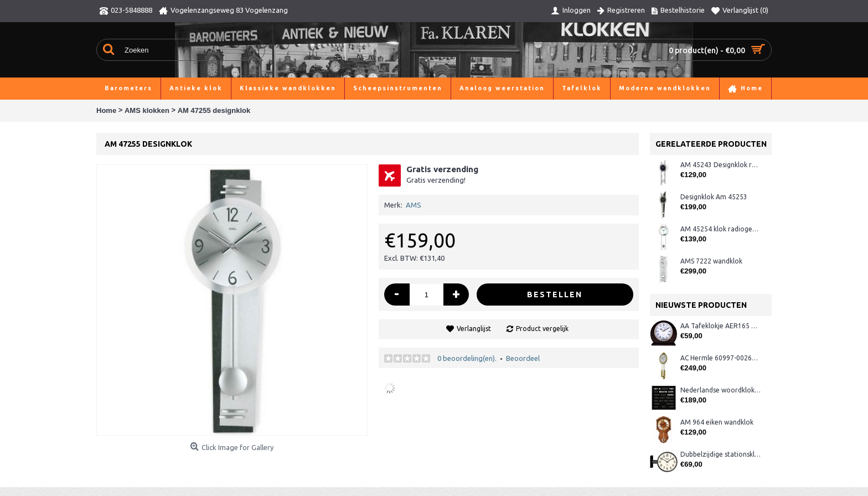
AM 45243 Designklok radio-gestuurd (720, 165)
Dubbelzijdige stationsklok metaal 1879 (720, 454)
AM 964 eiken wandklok (717, 422)
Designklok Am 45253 (714, 197)
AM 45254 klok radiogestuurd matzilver (720, 229)
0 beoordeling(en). (467, 358)
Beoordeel (523, 358)
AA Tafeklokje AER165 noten (720, 326)
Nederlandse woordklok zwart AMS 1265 (720, 390)
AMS (414, 205)
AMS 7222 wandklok (711, 261)
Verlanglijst (474, 329)
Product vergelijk (542, 329)
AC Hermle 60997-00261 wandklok (720, 358)
